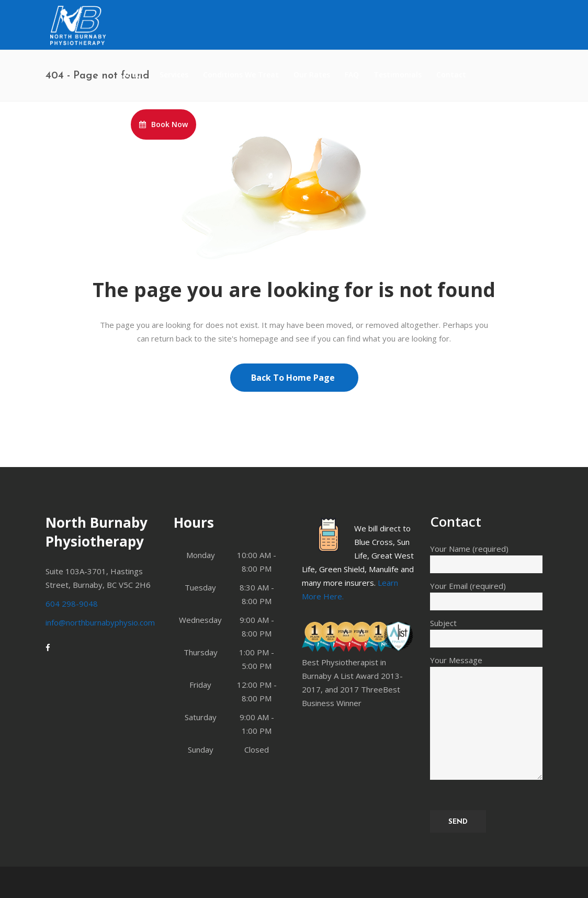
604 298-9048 (72, 604)
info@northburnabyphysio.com (100, 622)
